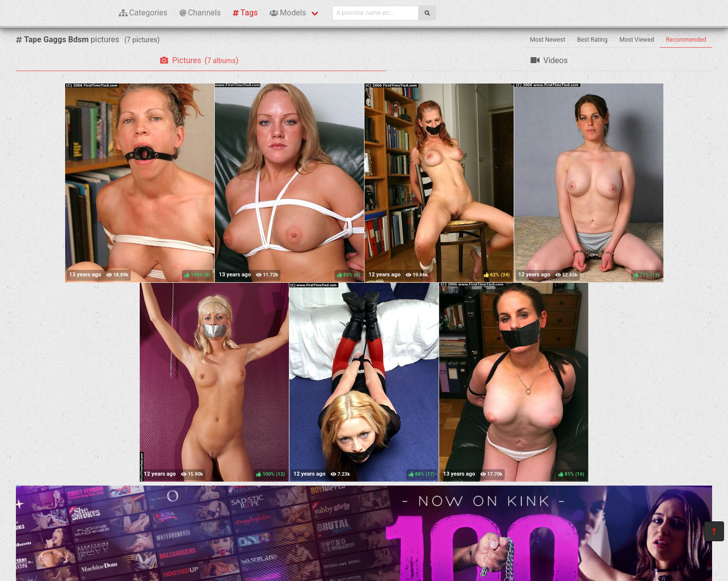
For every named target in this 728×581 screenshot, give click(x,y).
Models (288, 13)
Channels (200, 13)
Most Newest (548, 40)
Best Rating (592, 40)
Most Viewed (637, 40)
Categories (143, 13)
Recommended (686, 40)
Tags (245, 13)
